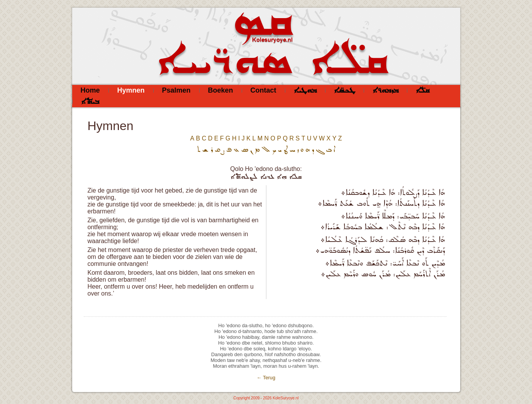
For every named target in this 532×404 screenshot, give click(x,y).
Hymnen (131, 90)
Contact (263, 90)
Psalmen (176, 90)
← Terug (266, 378)
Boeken (221, 90)
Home (90, 90)
